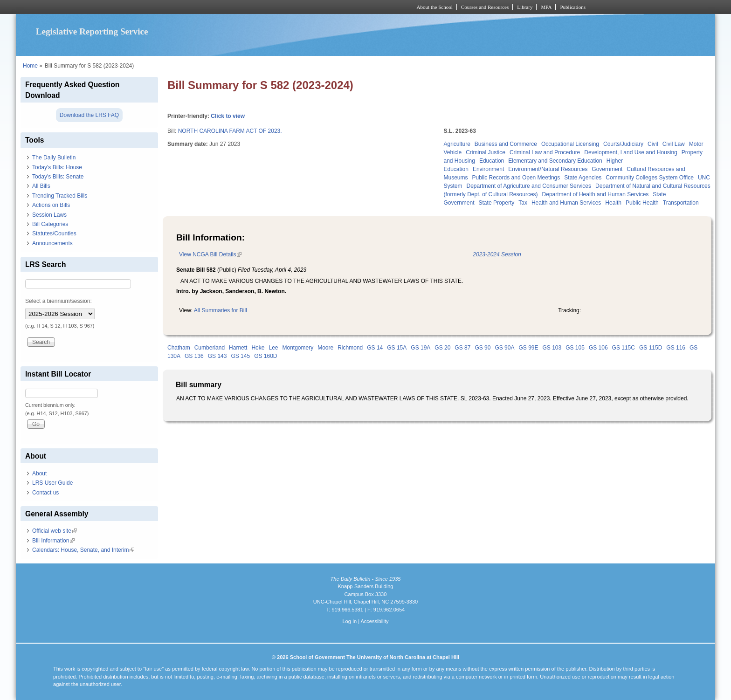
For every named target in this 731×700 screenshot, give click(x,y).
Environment (488, 169)
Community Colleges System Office (650, 178)
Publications (573, 7)
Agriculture (457, 144)
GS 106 (598, 348)
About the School (435, 7)
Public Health (642, 203)
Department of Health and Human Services (596, 194)
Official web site (55, 531)
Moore (325, 348)
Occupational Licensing (570, 144)
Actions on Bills (51, 205)
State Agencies (583, 178)
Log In (349, 621)
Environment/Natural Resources (548, 169)
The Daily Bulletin (54, 158)
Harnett (238, 348)
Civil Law (674, 144)
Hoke (258, 348)
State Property (497, 203)
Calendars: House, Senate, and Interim (83, 550)
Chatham (179, 348)
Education (492, 161)
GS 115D (651, 348)
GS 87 (462, 348)
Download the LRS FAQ (89, 115)
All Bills (41, 186)
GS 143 (217, 356)
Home (30, 66)
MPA (546, 7)
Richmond (350, 348)
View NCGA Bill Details (210, 254)
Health (613, 203)
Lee (273, 348)
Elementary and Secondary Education (555, 161)
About (39, 474)
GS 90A (504, 348)
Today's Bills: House (57, 167)
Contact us (45, 493)
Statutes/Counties (54, 233)
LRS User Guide (52, 483)
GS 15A (397, 348)
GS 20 (442, 348)
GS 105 (575, 348)
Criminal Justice (486, 152)
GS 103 (552, 348)
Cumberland (210, 348)
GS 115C (624, 348)
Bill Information (53, 541)
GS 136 (194, 356)
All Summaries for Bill (221, 310)
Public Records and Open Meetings (516, 178)
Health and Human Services (566, 203)
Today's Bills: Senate (58, 177)
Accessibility (374, 621)
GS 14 (375, 348)
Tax (523, 203)
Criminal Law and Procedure (545, 152)
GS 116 (676, 348)
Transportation (681, 203)
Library (525, 7)
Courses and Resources (485, 7)
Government (607, 169)
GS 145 (240, 356)
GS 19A (421, 348)
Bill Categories (50, 224)
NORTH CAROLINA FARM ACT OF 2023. (230, 131)
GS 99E (528, 348)
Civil (653, 144)
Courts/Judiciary (623, 144)
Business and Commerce (506, 144)
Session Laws (49, 215)
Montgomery (298, 348)
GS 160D (266, 356)
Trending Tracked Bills (60, 196)
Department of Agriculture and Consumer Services (529, 186)
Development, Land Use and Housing (631, 152)
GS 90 (483, 348)
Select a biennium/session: (59, 301)
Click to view (228, 116)
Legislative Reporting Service (92, 31)
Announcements (52, 243)
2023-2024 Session (497, 254)
